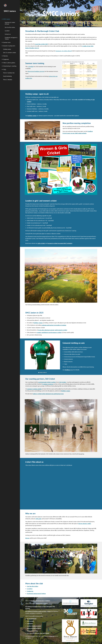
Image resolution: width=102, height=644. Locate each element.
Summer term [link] (7, 42)
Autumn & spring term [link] (9, 46)
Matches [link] (5, 56)
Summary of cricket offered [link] (10, 23)
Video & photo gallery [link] (9, 63)
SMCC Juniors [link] (7, 19)
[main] (61, 14)
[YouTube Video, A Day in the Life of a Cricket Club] (61, 489)
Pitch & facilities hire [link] (9, 73)
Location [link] (7, 31)
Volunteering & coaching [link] (10, 66)
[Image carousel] (42, 357)
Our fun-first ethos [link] (10, 27)
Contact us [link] (8, 34)
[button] (100, 2)
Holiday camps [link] (7, 49)
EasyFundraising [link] (7, 76)
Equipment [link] (6, 59)
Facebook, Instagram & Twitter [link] (11, 38)
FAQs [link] (5, 69)
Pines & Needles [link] (8, 80)
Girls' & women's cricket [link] (10, 53)
